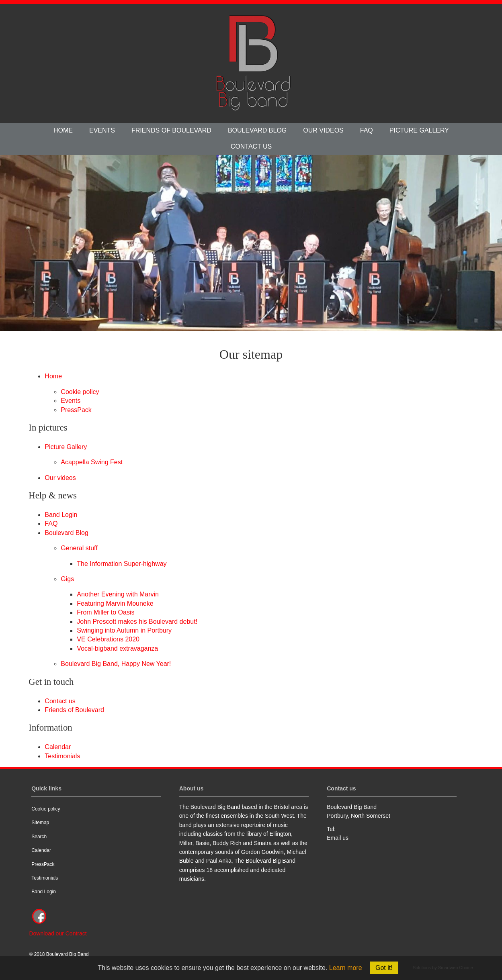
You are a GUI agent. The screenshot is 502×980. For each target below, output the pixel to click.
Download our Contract (58, 939)
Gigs (68, 583)
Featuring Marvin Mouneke (115, 607)
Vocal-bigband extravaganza (118, 652)
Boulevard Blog (257, 130)
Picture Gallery (419, 130)
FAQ (367, 130)
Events (102, 130)
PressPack (76, 412)
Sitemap (40, 829)
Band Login (61, 519)
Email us (338, 844)
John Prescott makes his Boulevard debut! (137, 626)
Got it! (384, 968)
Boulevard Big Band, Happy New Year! (116, 668)
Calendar (58, 753)
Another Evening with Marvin (118, 599)
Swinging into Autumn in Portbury (125, 635)
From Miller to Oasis (106, 617)
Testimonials (63, 762)
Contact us (251, 146)
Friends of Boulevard (171, 130)
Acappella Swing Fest (92, 466)
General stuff (79, 552)
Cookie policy (80, 394)
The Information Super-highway (122, 568)
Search (39, 843)
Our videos (323, 130)
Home (63, 130)
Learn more (346, 968)
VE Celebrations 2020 (109, 644)
